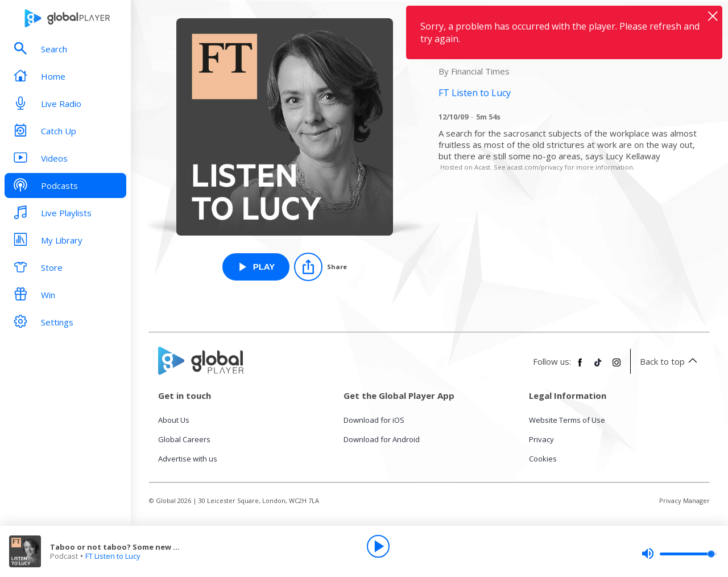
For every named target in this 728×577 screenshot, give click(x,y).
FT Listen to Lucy (113, 556)
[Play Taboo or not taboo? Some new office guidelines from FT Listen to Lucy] (256, 267)
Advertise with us (188, 459)
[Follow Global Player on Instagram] (617, 367)
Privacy (541, 439)
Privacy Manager (684, 500)
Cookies (543, 459)
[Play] (378, 546)
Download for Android (382, 439)
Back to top (670, 361)
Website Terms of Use (567, 420)
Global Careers (184, 439)
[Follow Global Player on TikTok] (598, 367)
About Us (174, 420)
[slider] (679, 554)
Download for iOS (374, 420)
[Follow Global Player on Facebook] (580, 367)
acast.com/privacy (535, 167)
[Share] (320, 267)
